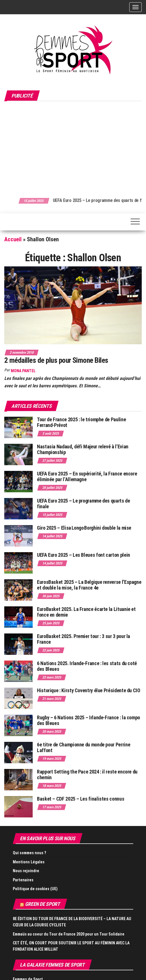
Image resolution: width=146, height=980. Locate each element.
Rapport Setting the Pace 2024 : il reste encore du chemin (87, 775)
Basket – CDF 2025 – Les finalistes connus (81, 799)
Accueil (13, 239)
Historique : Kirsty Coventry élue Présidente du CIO (89, 690)
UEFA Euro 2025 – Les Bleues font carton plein (84, 555)
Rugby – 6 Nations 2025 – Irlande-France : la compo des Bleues (88, 720)
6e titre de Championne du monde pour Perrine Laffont (84, 747)
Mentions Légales (29, 862)
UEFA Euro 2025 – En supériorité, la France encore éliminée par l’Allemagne (87, 476)
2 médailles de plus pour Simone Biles (56, 360)
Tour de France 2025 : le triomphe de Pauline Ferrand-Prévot (81, 422)
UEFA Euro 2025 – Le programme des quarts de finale (84, 504)
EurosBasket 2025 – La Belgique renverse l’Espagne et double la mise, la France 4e (89, 585)
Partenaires (23, 880)
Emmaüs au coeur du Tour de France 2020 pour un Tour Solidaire (69, 934)
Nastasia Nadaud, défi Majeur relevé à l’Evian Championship (83, 449)
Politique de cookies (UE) (35, 889)
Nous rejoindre (26, 871)
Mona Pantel (23, 371)
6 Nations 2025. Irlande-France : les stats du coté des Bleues (87, 666)
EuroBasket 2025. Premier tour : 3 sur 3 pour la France (84, 639)
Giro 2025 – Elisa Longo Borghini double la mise (84, 528)
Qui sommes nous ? (29, 853)
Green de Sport (42, 904)
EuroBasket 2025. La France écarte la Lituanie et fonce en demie (86, 612)
